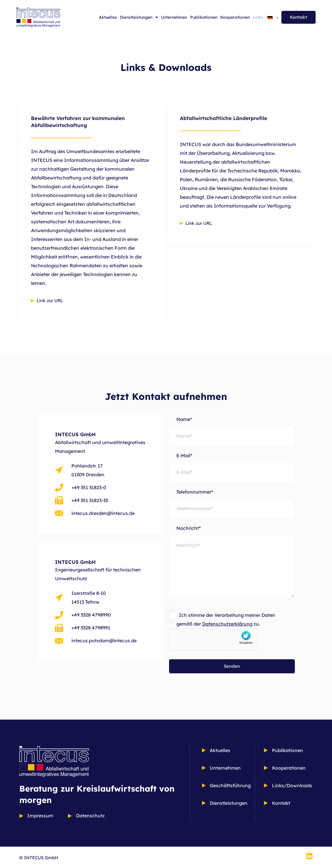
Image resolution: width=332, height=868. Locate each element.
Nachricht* (232, 567)
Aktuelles (108, 17)
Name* (232, 431)
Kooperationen (235, 17)
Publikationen (204, 17)
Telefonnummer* (232, 504)
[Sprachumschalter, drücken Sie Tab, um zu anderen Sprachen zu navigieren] (273, 17)
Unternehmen (174, 17)
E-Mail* (232, 468)
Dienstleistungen (139, 17)
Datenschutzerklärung (227, 627)
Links (258, 17)
